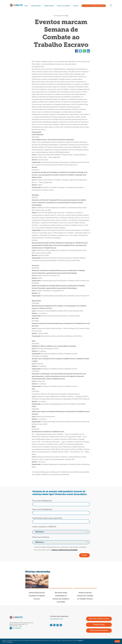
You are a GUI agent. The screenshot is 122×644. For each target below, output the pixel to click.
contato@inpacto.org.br (56, 619)
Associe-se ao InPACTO (64, 6)
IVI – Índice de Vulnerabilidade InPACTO (94, 6)
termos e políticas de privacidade (65, 550)
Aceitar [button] (117, 641)
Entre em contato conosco (99, 619)
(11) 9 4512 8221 (15, 628)
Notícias (76, 6)
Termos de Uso (99, 625)
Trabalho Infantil (49, 6)
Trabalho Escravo (36, 6)
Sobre (26, 6)
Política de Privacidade (99, 630)
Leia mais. (10, 642)
